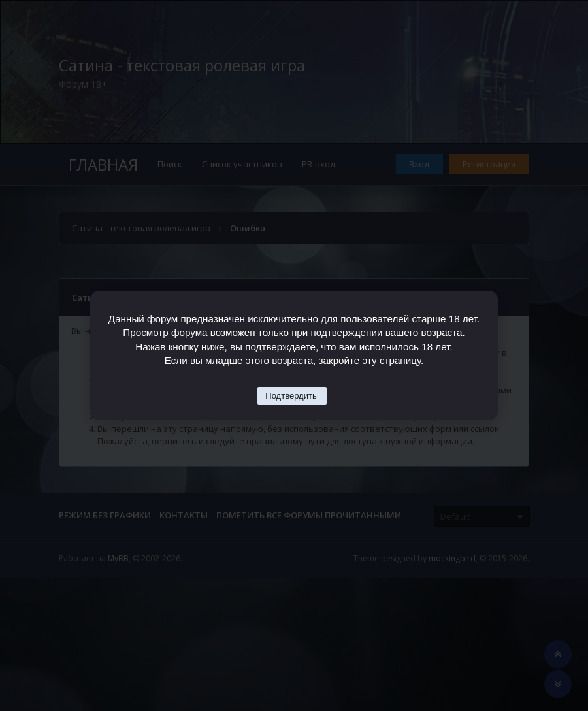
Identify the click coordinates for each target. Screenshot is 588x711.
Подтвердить (291, 396)
